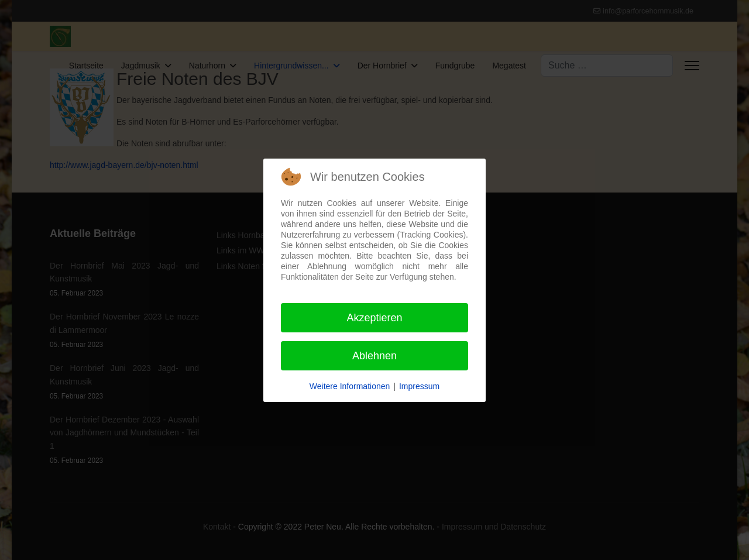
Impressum (419, 386)
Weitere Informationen (350, 386)
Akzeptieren (374, 318)
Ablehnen (374, 356)
